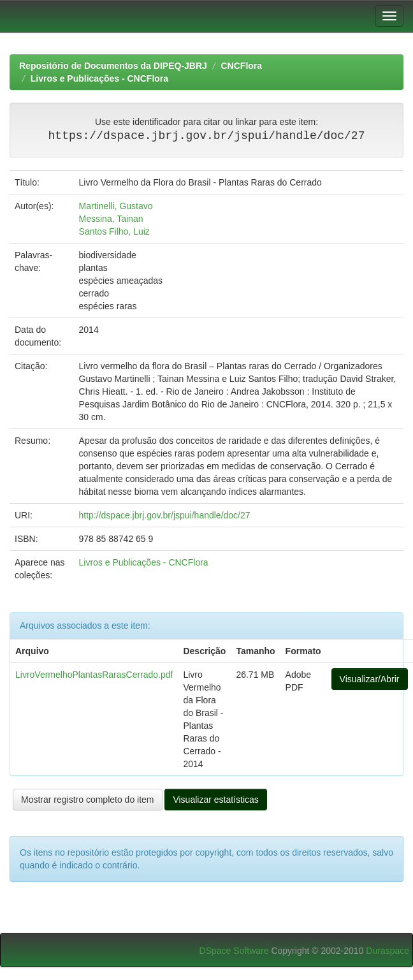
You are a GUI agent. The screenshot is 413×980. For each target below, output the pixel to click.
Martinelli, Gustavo (116, 206)
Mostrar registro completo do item (88, 800)
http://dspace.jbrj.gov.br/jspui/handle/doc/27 (165, 515)
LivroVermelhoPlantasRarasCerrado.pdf (94, 675)
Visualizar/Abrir (370, 679)
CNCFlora (242, 66)
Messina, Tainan (111, 219)
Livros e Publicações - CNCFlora (99, 78)
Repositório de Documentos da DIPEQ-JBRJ (113, 66)
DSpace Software (234, 951)
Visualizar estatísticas (215, 800)
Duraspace (388, 951)
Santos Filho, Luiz (114, 231)
